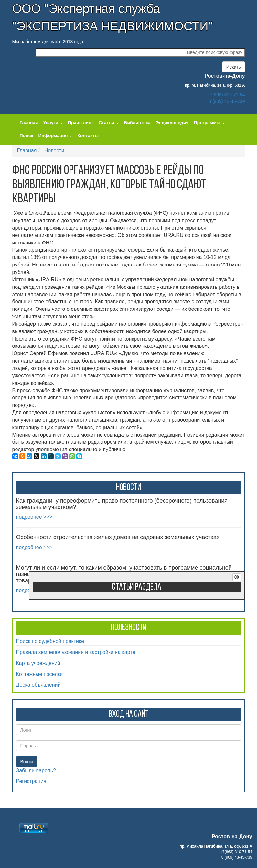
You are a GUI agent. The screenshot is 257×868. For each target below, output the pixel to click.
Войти (27, 762)
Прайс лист (81, 123)
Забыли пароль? (36, 770)
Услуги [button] (53, 123)
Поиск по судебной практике (50, 641)
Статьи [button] (109, 123)
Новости (54, 151)
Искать (234, 67)
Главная (29, 123)
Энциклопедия (172, 123)
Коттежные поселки (40, 674)
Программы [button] (209, 123)
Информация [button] (55, 136)
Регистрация (31, 781)
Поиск (27, 136)
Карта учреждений (38, 663)
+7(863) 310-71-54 (226, 95)
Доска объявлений (38, 685)
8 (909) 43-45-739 (227, 101)
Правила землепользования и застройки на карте (76, 652)
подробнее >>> (34, 517)
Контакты (88, 136)
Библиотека (137, 123)
